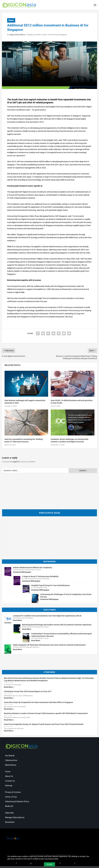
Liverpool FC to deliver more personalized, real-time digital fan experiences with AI (47, 616)
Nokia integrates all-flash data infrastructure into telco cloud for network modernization (49, 645)
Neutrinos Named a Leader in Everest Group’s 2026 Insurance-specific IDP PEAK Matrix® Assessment (46, 714)
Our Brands (10, 756)
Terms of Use (11, 797)
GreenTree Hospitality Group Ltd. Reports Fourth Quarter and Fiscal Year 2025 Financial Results (44, 725)
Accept (49, 864)
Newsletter (10, 822)
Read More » (9, 687)
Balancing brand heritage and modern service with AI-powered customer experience (57, 625)
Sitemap (9, 786)
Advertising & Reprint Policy (17, 802)
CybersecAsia (11, 761)
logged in (16, 462)
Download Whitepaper (22, 572)
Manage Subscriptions (15, 818)
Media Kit (9, 807)
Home (8, 772)
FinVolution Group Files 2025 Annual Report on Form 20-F (28, 692)
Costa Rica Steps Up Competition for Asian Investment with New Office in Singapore (38, 703)
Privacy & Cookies (13, 793)
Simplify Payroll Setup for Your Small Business (51, 586)
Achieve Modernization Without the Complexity (32, 568)
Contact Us (10, 781)
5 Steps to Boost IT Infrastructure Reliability (40, 577)
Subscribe (9, 813)
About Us (9, 777)
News (11, 20)
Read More (17, 621)
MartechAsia (11, 765)
